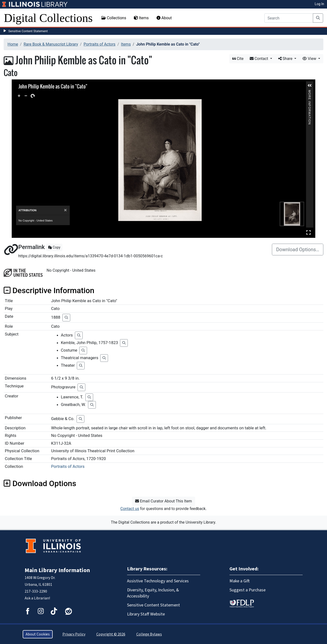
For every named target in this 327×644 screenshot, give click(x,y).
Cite (238, 59)
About (164, 18)
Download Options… (298, 250)
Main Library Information (57, 570)
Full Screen (308, 232)
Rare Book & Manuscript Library (51, 44)
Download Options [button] (40, 483)
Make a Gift (240, 581)
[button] (310, 86)
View (310, 59)
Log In (319, 4)
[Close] (65, 210)
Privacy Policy (74, 634)
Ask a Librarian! (37, 598)
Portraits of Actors (100, 44)
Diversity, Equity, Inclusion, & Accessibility (153, 593)
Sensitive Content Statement (28, 31)
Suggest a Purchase (248, 590)
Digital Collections (48, 18)
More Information (309, 92)
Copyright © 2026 (111, 634)
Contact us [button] (130, 509)
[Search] (289, 18)
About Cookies (38, 634)
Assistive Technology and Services (158, 581)
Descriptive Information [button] (49, 290)
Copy (54, 247)
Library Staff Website (146, 614)
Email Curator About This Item (163, 501)
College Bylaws (149, 634)
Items (141, 18)
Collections (114, 18)
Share (286, 59)
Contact (259, 59)
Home (13, 44)
